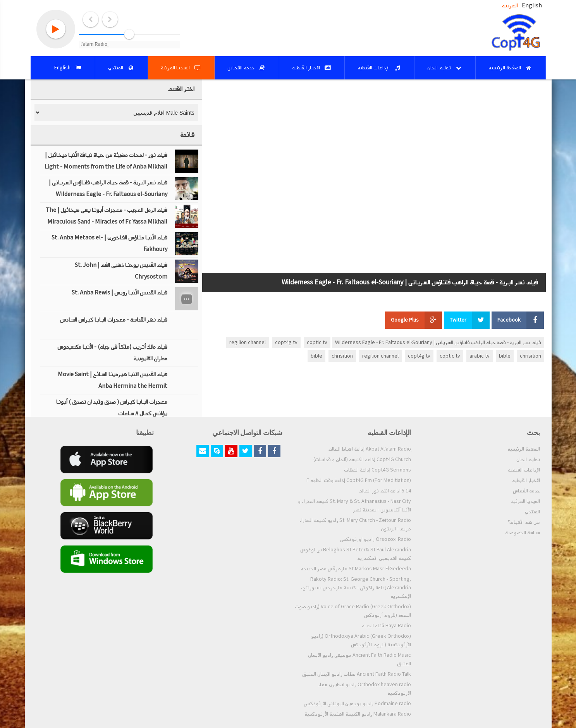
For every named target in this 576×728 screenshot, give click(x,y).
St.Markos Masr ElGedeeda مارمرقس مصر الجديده (356, 569)
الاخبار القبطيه (526, 480)
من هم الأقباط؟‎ (524, 522)
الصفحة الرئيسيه (524, 449)
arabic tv (480, 356)
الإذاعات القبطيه (524, 470)
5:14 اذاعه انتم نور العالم (385, 491)
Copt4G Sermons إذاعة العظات (377, 470)
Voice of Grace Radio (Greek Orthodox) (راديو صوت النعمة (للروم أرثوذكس (353, 611)
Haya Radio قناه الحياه (386, 626)
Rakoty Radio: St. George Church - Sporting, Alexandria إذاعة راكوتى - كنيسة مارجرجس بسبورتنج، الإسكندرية (356, 588)
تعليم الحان (528, 460)
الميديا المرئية (525, 501)
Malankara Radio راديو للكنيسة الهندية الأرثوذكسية (358, 714)
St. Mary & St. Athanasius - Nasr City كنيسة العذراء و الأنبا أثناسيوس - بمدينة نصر (354, 506)
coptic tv (317, 342)
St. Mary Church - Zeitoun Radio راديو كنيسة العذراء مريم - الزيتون (355, 525)
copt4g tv (286, 342)
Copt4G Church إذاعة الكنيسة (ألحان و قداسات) (362, 460)
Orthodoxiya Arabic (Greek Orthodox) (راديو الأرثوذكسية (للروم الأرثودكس (361, 640)
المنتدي (532, 512)
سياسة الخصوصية (523, 533)
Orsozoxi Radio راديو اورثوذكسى (375, 539)
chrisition (530, 356)
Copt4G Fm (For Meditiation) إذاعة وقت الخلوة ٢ (359, 480)
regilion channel (248, 342)
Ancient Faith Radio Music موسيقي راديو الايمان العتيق (359, 659)
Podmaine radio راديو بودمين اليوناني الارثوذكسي (357, 704)
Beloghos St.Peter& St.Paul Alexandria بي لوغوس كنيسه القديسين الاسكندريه (356, 554)
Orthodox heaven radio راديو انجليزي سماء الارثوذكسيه (365, 689)
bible (505, 356)
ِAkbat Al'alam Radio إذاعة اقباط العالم (370, 449)
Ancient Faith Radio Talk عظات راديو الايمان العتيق (357, 674)
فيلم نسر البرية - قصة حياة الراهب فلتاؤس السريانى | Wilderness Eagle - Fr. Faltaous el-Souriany (438, 342)
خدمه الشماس (526, 491)
